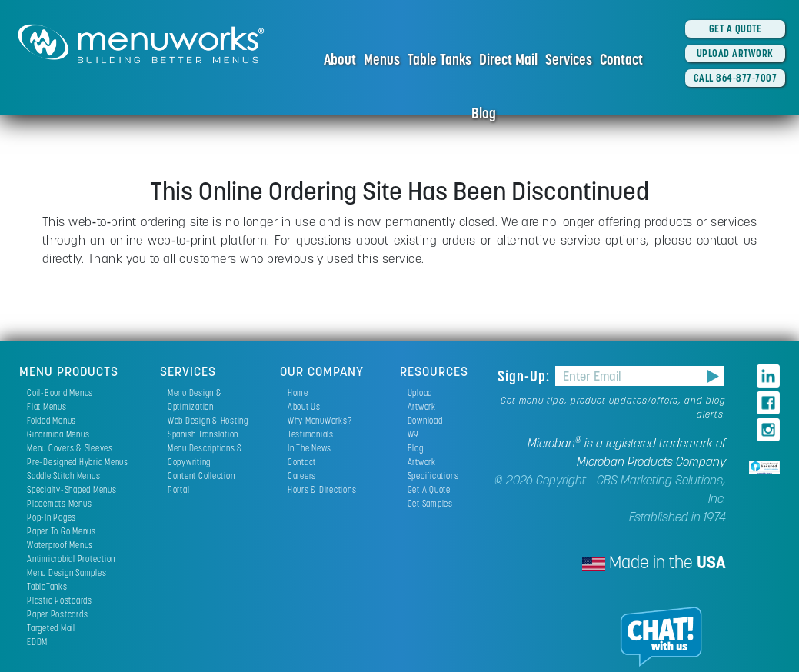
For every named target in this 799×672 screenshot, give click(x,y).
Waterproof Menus (60, 545)
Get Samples (430, 503)
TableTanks (47, 586)
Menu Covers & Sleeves (70, 448)
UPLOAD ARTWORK (735, 53)
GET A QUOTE (736, 28)
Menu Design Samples (67, 572)
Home (298, 393)
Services (569, 59)
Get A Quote (429, 489)
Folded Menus (52, 420)
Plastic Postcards (60, 600)
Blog (484, 113)
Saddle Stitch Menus (63, 476)
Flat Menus (47, 406)
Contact (621, 59)
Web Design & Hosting (208, 420)
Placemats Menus (59, 503)
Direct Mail (508, 59)
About (340, 59)
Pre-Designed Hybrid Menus (78, 462)
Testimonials (311, 434)
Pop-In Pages (52, 517)
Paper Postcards (57, 614)
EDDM (37, 642)
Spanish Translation (203, 434)
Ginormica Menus (58, 434)
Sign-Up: (526, 376)
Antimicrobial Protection (71, 559)
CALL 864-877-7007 (736, 78)
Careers (302, 476)
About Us (304, 406)
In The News (310, 448)
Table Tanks (439, 59)
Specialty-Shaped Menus (72, 489)
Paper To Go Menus (62, 531)
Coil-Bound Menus (60, 393)
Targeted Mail (51, 628)
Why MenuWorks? (320, 420)
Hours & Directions (322, 489)
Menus (382, 59)
